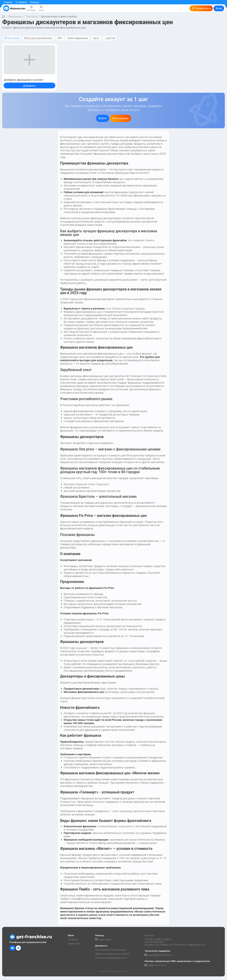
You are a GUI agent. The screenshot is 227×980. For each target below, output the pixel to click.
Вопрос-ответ (103, 939)
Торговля (31, 16)
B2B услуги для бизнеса (38, 38)
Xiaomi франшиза (78, 38)
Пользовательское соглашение (111, 950)
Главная (8, 2)
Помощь (35, 2)
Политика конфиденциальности (111, 958)
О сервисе (21, 2)
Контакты (149, 935)
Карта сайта (74, 944)
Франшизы (15, 16)
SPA (60, 38)
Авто (96, 38)
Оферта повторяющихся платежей (112, 954)
